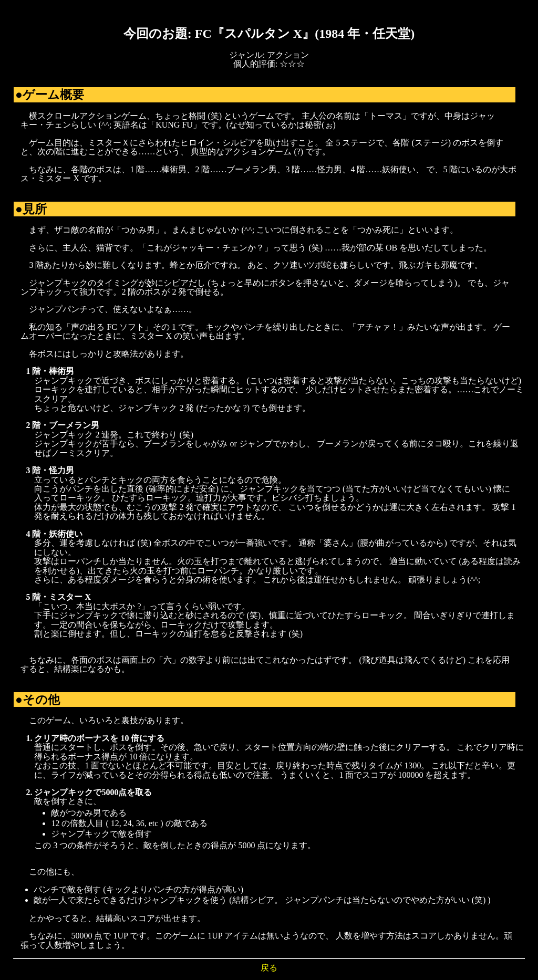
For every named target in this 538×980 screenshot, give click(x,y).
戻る (269, 968)
